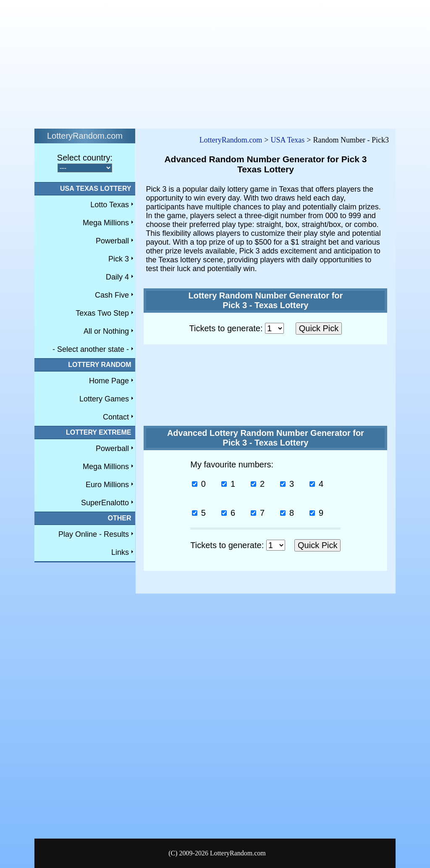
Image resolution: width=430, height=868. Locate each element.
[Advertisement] (215, 62)
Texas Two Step (102, 313)
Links (120, 552)
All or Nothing (106, 331)
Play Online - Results (94, 534)
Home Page (109, 381)
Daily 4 (117, 277)
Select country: (85, 158)
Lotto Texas (110, 205)
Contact (116, 417)
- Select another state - (91, 349)
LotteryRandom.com (231, 140)
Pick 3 (119, 259)
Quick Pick (319, 328)
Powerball (112, 241)
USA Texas (287, 140)
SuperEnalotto (105, 503)
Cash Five (112, 295)
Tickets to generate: (237, 328)
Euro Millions (107, 485)
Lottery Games (104, 399)
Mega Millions (106, 223)
